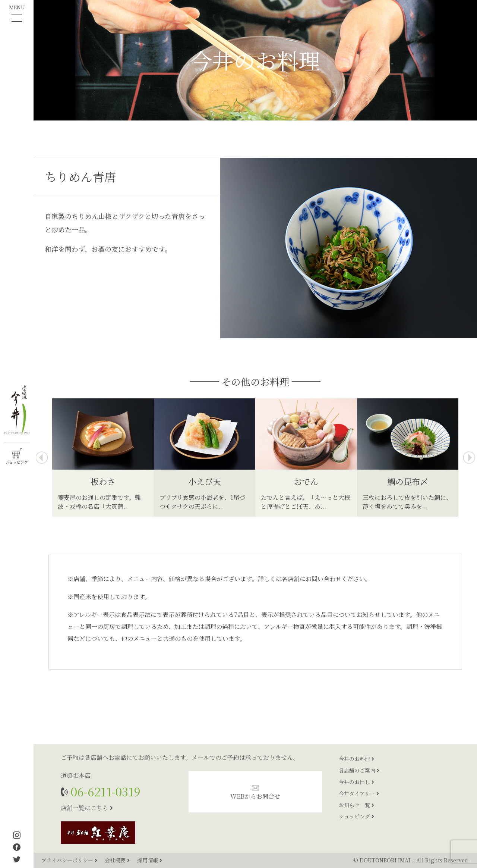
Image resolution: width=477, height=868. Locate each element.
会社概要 (118, 860)
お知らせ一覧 (356, 805)
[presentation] (42, 457)
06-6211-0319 (104, 791)
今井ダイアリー (359, 793)
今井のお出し (356, 782)
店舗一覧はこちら (87, 808)
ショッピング (356, 816)
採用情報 (150, 860)
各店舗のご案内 (359, 770)
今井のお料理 (356, 759)
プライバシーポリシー (70, 860)
